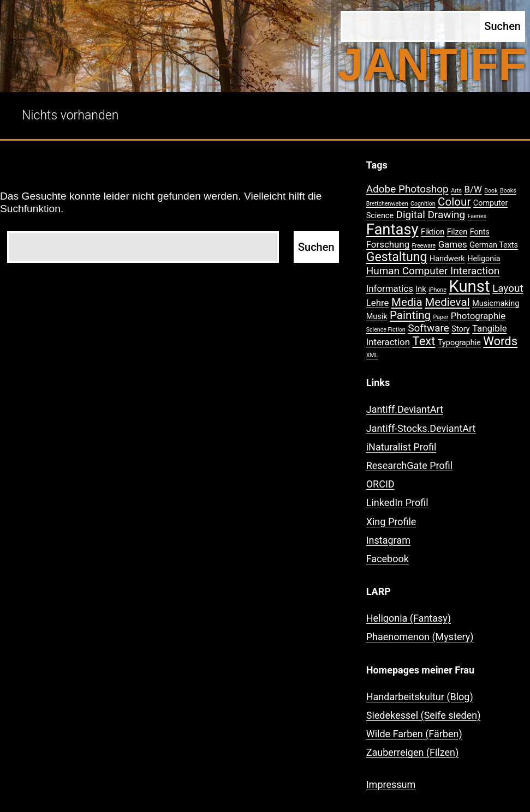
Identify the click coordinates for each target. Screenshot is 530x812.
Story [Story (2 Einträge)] (460, 329)
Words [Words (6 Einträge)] (500, 341)
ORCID (380, 484)
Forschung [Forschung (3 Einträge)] (388, 244)
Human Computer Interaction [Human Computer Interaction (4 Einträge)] (433, 271)
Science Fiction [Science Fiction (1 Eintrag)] (386, 330)
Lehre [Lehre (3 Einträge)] (378, 303)
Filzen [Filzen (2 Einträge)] (457, 232)
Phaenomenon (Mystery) (420, 637)
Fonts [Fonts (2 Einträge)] (480, 232)
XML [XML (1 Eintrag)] (372, 355)
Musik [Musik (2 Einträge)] (377, 317)
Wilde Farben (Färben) (414, 734)
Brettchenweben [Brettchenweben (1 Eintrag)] (387, 204)
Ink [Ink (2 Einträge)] (421, 289)
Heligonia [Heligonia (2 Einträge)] (484, 259)
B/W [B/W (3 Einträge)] (473, 189)
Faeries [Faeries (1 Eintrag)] (477, 216)
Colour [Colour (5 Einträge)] (454, 202)
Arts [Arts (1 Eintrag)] (456, 191)
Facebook (388, 559)
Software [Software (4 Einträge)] (428, 328)
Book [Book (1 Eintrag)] (491, 191)
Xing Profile (391, 522)
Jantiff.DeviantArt (405, 409)
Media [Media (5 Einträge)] (407, 302)
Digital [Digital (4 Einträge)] (411, 215)
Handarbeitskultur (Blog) (420, 697)
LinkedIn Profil (397, 503)
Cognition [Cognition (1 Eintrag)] (423, 204)
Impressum (391, 784)
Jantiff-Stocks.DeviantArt (421, 428)
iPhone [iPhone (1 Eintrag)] (437, 290)
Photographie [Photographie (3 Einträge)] (478, 316)
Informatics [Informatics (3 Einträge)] (390, 288)
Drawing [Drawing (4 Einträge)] (446, 215)
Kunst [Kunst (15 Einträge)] (469, 286)
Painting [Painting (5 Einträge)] (410, 315)
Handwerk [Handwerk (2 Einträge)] (447, 259)
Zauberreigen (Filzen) (413, 752)
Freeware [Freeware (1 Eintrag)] (424, 246)
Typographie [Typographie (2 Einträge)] (459, 343)
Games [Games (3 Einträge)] (453, 244)
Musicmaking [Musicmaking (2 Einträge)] (496, 303)
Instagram (388, 540)
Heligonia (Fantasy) (409, 618)
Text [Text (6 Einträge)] (424, 341)
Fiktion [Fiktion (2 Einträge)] (433, 232)
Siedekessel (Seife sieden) (424, 715)
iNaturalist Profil (401, 447)
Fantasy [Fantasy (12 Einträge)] (392, 230)
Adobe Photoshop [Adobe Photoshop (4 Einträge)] (407, 189)
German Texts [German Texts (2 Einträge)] (494, 245)
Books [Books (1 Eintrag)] (508, 191)
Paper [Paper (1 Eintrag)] (441, 317)
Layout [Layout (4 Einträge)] (508, 288)
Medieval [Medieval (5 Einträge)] (447, 302)
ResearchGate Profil (409, 465)
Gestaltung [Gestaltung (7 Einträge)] (397, 257)
